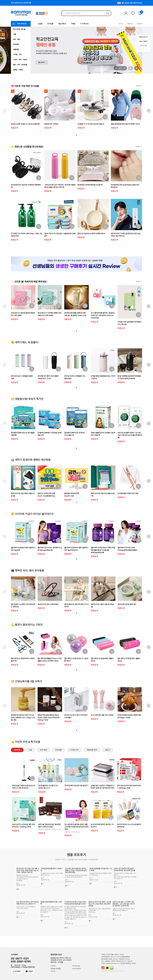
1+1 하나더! (84, 24)
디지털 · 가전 (17, 55)
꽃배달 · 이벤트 (18, 70)
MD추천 (17, 750)
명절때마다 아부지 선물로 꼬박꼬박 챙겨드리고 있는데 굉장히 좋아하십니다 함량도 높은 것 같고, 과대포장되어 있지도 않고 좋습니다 (52, 909)
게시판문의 (17, 971)
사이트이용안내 (76, 969)
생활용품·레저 (92, 750)
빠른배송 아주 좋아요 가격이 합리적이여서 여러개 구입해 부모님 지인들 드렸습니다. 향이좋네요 (27, 878)
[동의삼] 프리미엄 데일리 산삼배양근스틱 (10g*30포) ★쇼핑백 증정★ (100, 904)
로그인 (121, 24)
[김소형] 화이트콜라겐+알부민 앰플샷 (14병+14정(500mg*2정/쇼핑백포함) (76, 870)
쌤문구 (108, 750)
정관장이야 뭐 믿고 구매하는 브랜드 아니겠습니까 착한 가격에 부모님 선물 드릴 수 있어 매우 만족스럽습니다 (125, 876)
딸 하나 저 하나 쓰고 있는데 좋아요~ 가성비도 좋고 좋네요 (26, 908)
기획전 (73, 24)
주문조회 (139, 24)
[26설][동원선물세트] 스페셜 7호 (52, 870)
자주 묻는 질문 (76, 966)
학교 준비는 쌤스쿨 (19, 29)
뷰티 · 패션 (17, 39)
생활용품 (16, 49)
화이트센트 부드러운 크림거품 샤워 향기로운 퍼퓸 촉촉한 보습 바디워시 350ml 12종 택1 (28, 870)
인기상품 (50, 24)
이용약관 (53, 966)
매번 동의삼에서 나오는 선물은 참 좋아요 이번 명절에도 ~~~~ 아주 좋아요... (100, 910)
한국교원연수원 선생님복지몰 (21, 3)
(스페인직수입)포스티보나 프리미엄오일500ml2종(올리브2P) (75, 903)
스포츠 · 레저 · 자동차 (20, 60)
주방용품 (16, 44)
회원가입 (130, 24)
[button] (116, 68)
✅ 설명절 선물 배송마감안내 (132, 4)
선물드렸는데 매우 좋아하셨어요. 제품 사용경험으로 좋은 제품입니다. (124, 910)
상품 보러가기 (42, 62)
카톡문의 (29, 971)
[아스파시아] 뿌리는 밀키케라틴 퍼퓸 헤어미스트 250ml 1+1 (27, 903)
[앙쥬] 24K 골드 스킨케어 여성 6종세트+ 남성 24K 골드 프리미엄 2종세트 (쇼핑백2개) (124, 904)
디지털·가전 (74, 750)
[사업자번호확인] (125, 957)
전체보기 (139, 86)
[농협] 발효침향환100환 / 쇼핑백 (51, 903)
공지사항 (53, 971)
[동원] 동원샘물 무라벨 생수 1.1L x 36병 (101, 870)
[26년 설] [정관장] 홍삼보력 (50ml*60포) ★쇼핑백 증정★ (125, 870)
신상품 (40, 24)
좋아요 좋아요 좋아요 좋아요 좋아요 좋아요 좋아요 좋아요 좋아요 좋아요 (76, 876)
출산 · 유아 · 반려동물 (20, 65)
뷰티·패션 (43, 750)
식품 (15, 34)
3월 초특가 (62, 24)
